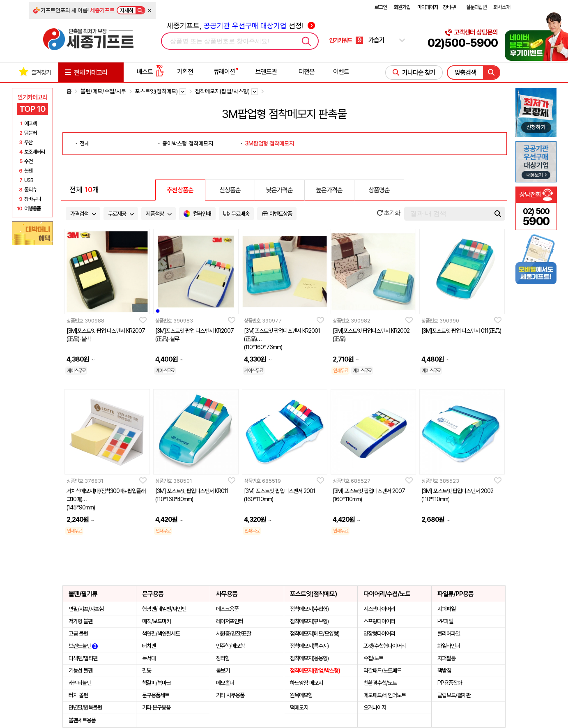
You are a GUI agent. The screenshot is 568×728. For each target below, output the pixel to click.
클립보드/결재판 (454, 695)
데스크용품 (227, 609)
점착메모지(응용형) (309, 658)
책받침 (444, 670)
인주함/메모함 (230, 646)
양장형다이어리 (379, 634)
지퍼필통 (446, 658)
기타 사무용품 (230, 695)
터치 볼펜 (78, 695)
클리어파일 (449, 634)
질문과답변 (476, 7)
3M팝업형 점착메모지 (269, 143)
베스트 (150, 72)
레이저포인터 (230, 621)
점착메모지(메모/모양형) (315, 634)
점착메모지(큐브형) (309, 621)
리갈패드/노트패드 (382, 670)
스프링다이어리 (379, 621)
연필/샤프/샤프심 (86, 609)
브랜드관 (266, 72)
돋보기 (223, 670)
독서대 (149, 658)
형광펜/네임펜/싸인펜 (164, 609)
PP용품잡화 (450, 683)
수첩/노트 (373, 658)
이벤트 (341, 72)
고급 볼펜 (78, 634)
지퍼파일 (446, 609)
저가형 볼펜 (80, 621)
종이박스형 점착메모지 (188, 143)
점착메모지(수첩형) (309, 609)
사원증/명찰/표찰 (233, 634)
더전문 (307, 72)
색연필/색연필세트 (161, 634)
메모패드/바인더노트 (385, 695)
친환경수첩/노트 (380, 683)
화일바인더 (449, 646)
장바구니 (451, 7)
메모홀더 (225, 683)
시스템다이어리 (379, 609)
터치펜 (149, 646)
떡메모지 (299, 707)
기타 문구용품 (156, 707)
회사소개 (502, 7)
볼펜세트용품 (82, 720)
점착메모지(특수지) (309, 646)
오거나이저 (375, 707)
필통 (147, 670)
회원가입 (402, 7)
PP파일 (445, 621)
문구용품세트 (156, 695)
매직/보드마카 (156, 621)
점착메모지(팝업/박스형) (315, 670)
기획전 (185, 72)
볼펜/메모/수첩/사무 (103, 91)
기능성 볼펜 (80, 670)
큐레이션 (224, 72)
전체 (85, 143)
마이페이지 (428, 7)
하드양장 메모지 (306, 683)
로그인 (381, 7)
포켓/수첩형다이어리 (385, 646)
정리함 (223, 658)
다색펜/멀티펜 (83, 658)
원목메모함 (301, 695)
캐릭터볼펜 (80, 683)
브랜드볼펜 (83, 646)
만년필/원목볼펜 (85, 707)
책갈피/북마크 (156, 683)
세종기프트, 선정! (241, 26)
